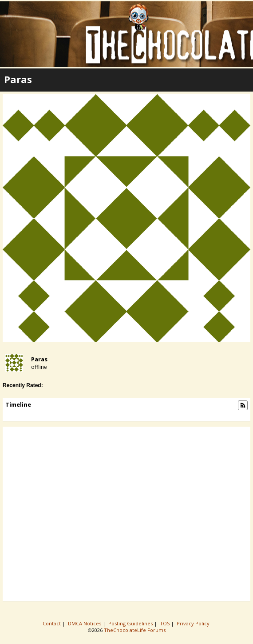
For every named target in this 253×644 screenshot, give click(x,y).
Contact (52, 623)
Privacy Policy (194, 623)
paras (39, 359)
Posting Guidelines (131, 623)
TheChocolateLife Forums (135, 630)
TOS (165, 623)
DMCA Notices (85, 623)
